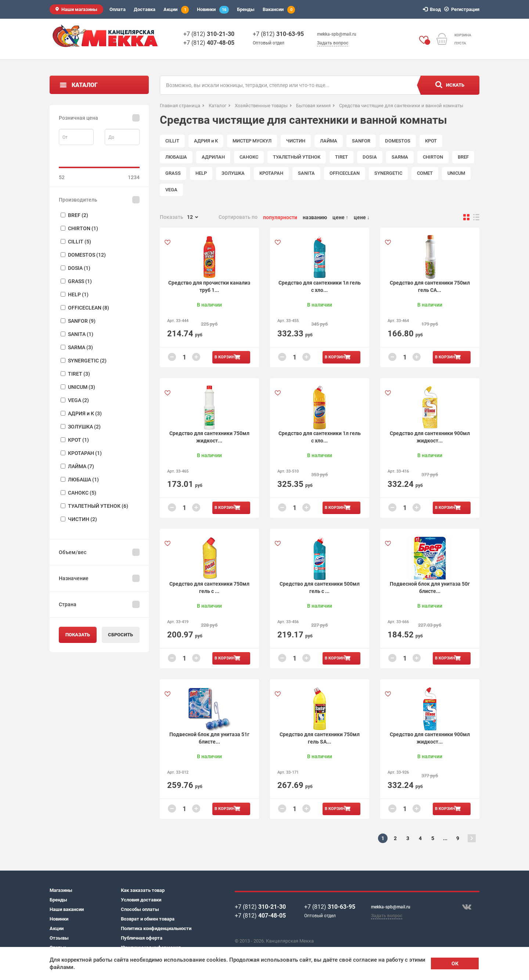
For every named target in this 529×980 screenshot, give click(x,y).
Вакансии (279, 10)
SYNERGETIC (388, 173)
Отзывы (59, 938)
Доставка (145, 9)
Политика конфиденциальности (156, 928)
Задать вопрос (333, 43)
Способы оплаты (140, 909)
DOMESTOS (398, 141)
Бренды (246, 9)
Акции (176, 10)
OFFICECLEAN (345, 173)
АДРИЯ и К (206, 141)
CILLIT (172, 141)
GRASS (173, 173)
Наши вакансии (67, 909)
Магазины (61, 890)
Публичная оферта (142, 938)
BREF (463, 157)
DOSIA (370, 157)
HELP (201, 173)
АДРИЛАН (213, 157)
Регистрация (463, 9)
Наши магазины (79, 9)
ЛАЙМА (329, 141)
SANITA (306, 173)
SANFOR (361, 141)
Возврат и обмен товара (148, 919)
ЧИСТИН (296, 141)
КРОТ (431, 141)
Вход (433, 9)
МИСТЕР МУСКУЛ (252, 141)
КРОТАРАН (271, 173)
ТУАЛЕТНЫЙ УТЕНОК (297, 157)
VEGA (171, 190)
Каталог (85, 85)
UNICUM (456, 173)
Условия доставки (141, 900)
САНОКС (249, 157)
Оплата (118, 9)
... (445, 838)
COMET (425, 173)
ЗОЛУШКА (233, 173)
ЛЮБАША (176, 157)
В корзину (226, 357)
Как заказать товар (143, 890)
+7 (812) (209, 34)
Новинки (213, 10)
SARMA (400, 157)
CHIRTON (433, 157)
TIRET (341, 157)
